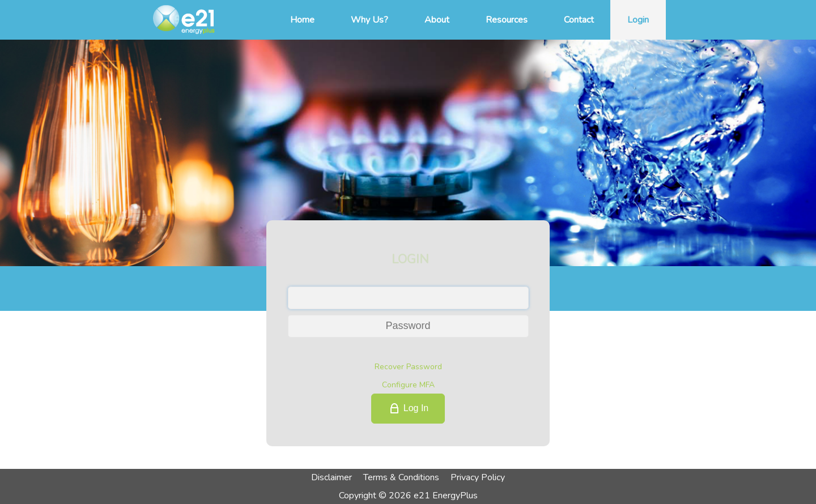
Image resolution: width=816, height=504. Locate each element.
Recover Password (408, 367)
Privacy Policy (478, 477)
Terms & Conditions (401, 477)
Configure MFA (408, 385)
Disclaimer (331, 477)
